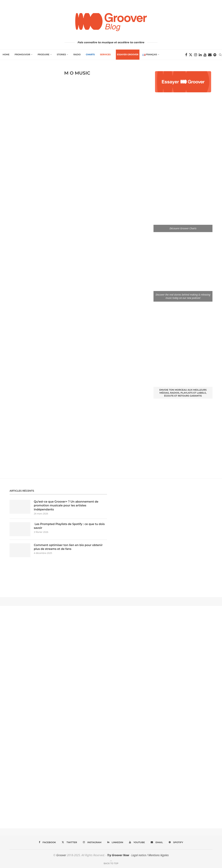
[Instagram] (196, 55)
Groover (61, 855)
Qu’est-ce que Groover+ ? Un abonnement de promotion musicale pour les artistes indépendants (66, 506)
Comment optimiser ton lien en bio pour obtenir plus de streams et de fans (68, 547)
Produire (44, 54)
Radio (77, 54)
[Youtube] (205, 55)
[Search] (220, 55)
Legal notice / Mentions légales (150, 855)
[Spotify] (215, 55)
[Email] (210, 55)
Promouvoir (22, 54)
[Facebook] (186, 55)
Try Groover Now (118, 855)
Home (6, 54)
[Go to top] (111, 863)
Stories (61, 54)
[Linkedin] (200, 55)
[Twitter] (191, 55)
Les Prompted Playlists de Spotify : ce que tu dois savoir (69, 526)
